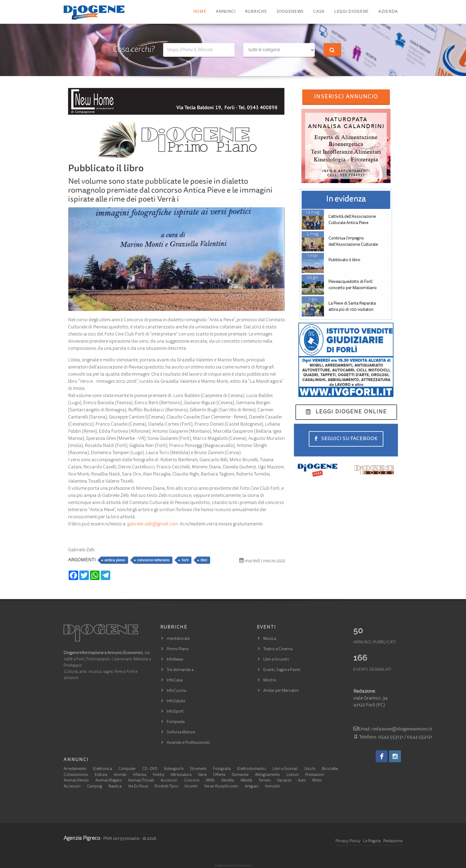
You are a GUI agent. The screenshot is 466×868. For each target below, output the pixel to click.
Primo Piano (178, 649)
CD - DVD (150, 769)
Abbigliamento (267, 775)
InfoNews (175, 660)
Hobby (159, 775)
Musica (270, 639)
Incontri (191, 787)
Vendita (228, 781)
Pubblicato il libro (344, 260)
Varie (202, 775)
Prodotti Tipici (166, 787)
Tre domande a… (181, 670)
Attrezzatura (181, 775)
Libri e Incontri (276, 660)
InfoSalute (176, 701)
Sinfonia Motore (181, 732)
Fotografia (222, 769)
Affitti (210, 781)
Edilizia (101, 775)
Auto (302, 781)
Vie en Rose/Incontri (221, 787)
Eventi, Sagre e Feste (282, 670)
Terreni (265, 781)
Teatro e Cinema (278, 649)
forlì (185, 560)
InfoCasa (175, 680)
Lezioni (293, 775)
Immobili (273, 787)
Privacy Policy (348, 841)
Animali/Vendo (76, 781)
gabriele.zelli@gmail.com (153, 524)
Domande (240, 775)
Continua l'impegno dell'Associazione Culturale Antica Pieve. (353, 245)
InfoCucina (176, 691)
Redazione (393, 841)
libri (204, 560)
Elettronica (103, 769)
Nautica (115, 787)
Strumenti (198, 769)
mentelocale (178, 639)
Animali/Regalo (108, 781)
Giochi (310, 769)
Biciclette (330, 769)
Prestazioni (315, 775)
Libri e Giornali (285, 769)
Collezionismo (76, 775)
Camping (95, 787)
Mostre (270, 680)
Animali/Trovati (141, 781)
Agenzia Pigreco (82, 839)
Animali (120, 775)
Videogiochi (174, 769)
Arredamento (75, 769)
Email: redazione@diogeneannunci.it (393, 729)
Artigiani (252, 787)
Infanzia (140, 775)
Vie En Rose (138, 787)
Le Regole (372, 841)
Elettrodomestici (252, 769)
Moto (317, 781)
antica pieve (115, 560)
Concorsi (192, 781)
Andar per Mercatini (281, 691)
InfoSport (175, 712)
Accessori (169, 781)
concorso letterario (154, 560)
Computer (127, 769)
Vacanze (284, 781)
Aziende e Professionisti (188, 743)
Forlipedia (176, 722)
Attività (246, 781)
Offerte (219, 775)
